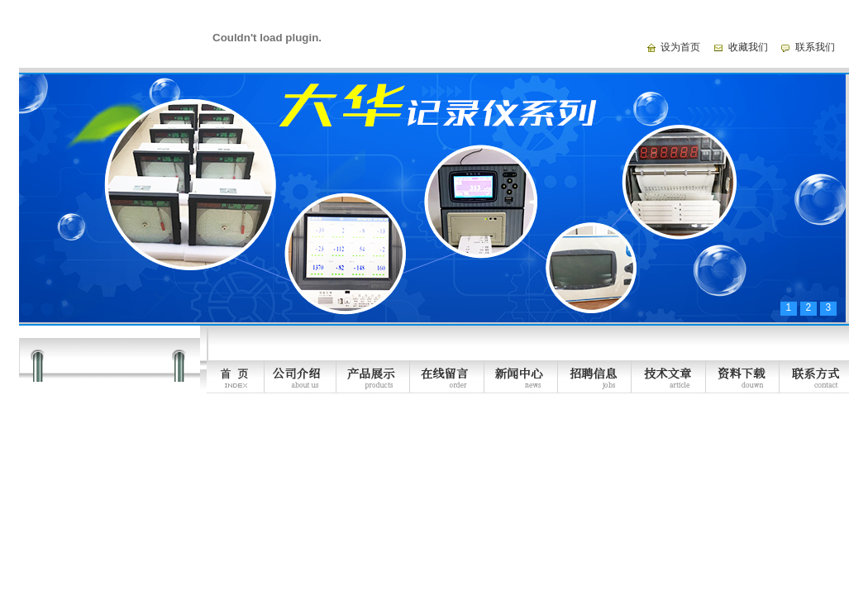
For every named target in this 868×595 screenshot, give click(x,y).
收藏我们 (748, 47)
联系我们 (815, 47)
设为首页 (680, 47)
